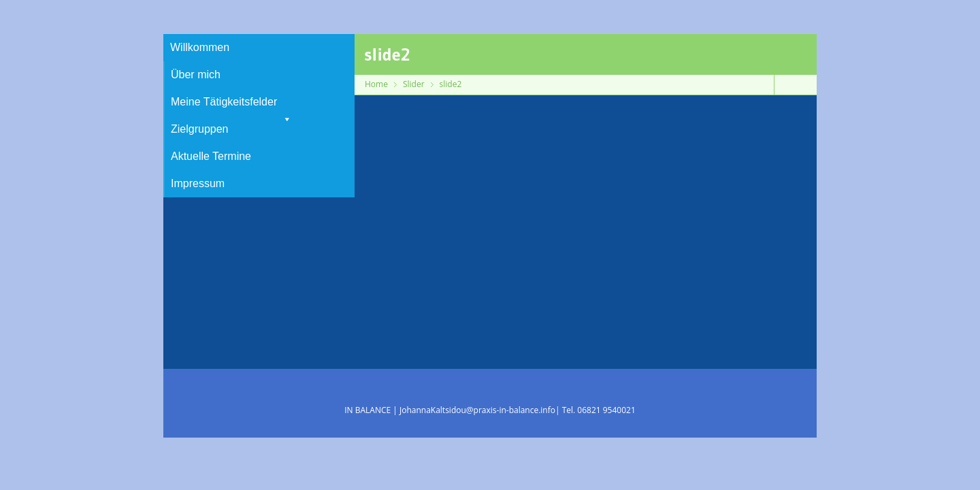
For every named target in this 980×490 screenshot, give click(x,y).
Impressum (198, 183)
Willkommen (200, 47)
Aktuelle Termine (211, 156)
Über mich (196, 75)
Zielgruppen (200, 129)
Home (376, 84)
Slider (414, 84)
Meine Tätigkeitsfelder (231, 106)
